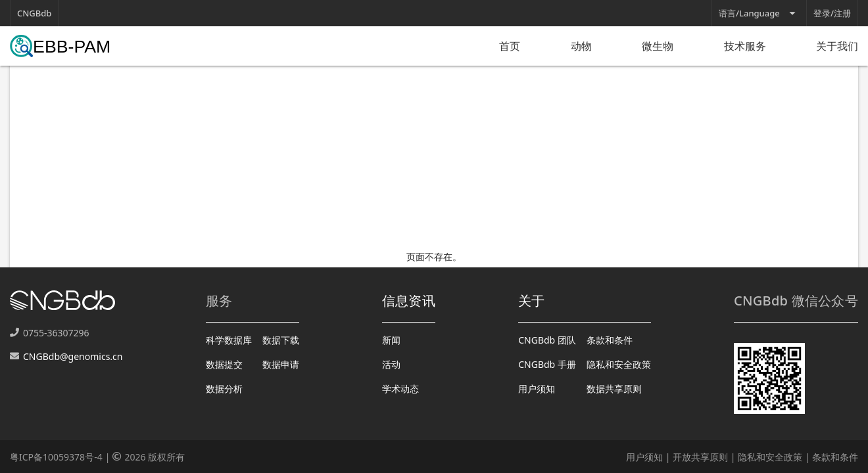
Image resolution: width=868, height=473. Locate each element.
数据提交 (224, 364)
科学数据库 (229, 340)
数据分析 (224, 389)
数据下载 (281, 340)
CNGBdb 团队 (547, 340)
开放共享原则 (700, 457)
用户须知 (537, 389)
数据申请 (281, 364)
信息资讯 (409, 301)
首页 (510, 46)
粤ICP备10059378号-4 (56, 457)
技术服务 (745, 46)
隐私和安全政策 (619, 364)
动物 (581, 46)
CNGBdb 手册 (547, 364)
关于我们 (837, 46)
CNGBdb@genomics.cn (73, 356)
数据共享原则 (614, 389)
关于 (532, 301)
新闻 (391, 340)
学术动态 (400, 389)
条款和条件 (610, 340)
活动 (391, 364)
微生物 (658, 46)
